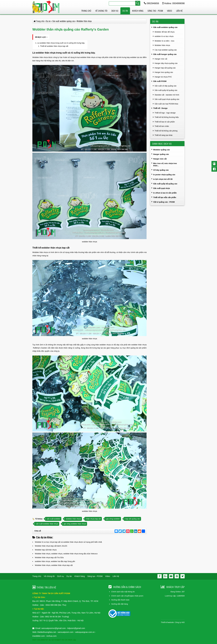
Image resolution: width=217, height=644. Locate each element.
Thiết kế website (167, 622)
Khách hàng (138, 11)
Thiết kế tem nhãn (162, 126)
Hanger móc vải (161, 59)
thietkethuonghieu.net (47, 632)
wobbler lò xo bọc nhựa (164, 36)
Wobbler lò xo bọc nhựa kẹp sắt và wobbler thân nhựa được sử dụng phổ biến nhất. (69, 542)
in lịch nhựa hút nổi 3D (163, 179)
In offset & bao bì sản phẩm (165, 193)
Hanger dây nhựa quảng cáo (166, 63)
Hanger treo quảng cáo (164, 72)
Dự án (125, 11)
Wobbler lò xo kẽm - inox (164, 41)
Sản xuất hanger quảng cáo (165, 54)
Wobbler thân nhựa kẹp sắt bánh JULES (51, 546)
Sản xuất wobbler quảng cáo (165, 27)
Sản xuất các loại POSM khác (166, 104)
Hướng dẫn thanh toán (120, 600)
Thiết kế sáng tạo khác (164, 135)
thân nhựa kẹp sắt (93, 519)
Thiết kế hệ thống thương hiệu (167, 117)
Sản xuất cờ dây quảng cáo (166, 86)
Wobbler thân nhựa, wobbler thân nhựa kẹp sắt (54, 565)
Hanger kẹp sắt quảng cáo (165, 68)
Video (170, 11)
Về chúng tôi (101, 11)
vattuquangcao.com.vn (85, 632)
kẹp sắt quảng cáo (133, 519)
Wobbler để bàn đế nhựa (164, 32)
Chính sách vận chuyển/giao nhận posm (127, 596)
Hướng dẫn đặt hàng (120, 604)
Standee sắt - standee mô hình (167, 95)
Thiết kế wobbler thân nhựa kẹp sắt (54, 46)
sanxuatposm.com (66, 632)
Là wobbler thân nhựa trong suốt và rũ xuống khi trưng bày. (61, 43)
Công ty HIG (180, 622)
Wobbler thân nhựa (162, 45)
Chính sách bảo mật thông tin (123, 592)
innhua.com (51, 636)
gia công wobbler (113, 519)
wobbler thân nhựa (73, 519)
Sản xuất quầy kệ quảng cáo (166, 90)
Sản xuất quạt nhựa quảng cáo (167, 99)
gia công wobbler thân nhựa (75, 524)
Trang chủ (86, 11)
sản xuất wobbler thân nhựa (47, 524)
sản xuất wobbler (53, 519)
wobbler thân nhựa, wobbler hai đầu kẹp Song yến (55, 561)
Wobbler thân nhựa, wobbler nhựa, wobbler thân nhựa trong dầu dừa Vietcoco (66, 554)
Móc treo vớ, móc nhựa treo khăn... (165, 164)
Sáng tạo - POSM (155, 11)
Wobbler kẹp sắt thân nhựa (46, 550)
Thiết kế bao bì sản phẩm (165, 122)
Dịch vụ (115, 11)
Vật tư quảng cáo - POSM (164, 202)
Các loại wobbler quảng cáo (166, 50)
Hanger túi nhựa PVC (163, 77)
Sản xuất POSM (160, 81)
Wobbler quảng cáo (162, 150)
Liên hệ (179, 11)
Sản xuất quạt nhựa (162, 188)
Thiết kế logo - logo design (165, 113)
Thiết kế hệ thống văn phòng (166, 131)
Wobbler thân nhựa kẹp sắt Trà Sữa (49, 558)
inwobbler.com (39, 636)
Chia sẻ (38, 531)
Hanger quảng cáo (161, 154)
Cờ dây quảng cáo (161, 170)
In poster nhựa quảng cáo (164, 175)
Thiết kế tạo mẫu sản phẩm (165, 197)
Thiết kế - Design (160, 108)
